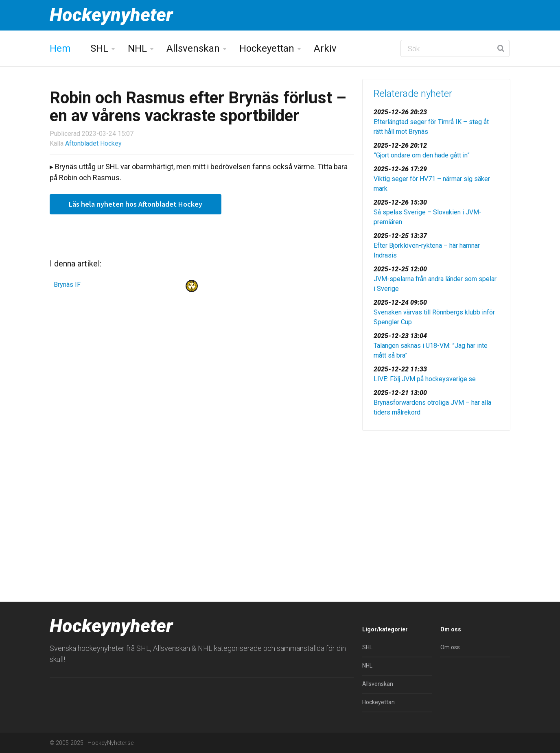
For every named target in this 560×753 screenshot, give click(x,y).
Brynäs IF (67, 285)
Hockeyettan (267, 48)
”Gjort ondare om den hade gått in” (422, 155)
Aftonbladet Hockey (93, 143)
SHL (99, 48)
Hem (60, 48)
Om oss (450, 647)
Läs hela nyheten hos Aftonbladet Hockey (136, 204)
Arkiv (325, 48)
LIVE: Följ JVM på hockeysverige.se (425, 379)
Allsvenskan (193, 48)
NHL (137, 48)
